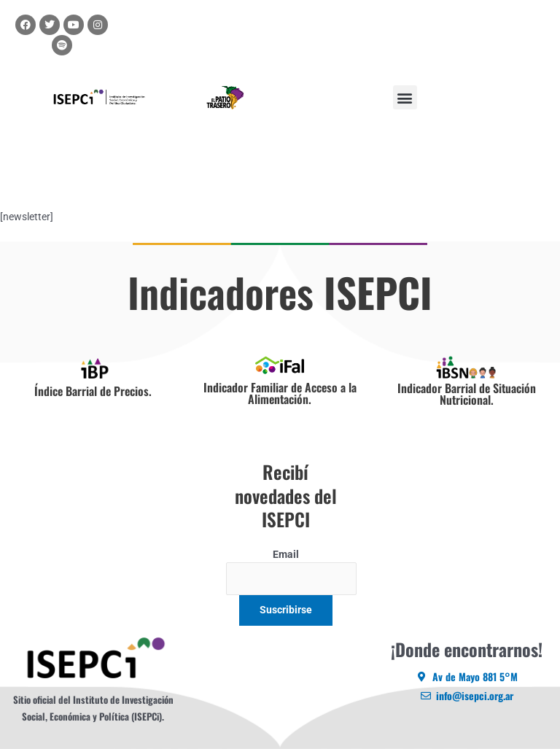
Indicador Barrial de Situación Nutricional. (467, 394)
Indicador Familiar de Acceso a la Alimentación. (280, 393)
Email (286, 554)
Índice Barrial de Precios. (93, 391)
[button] (405, 97)
